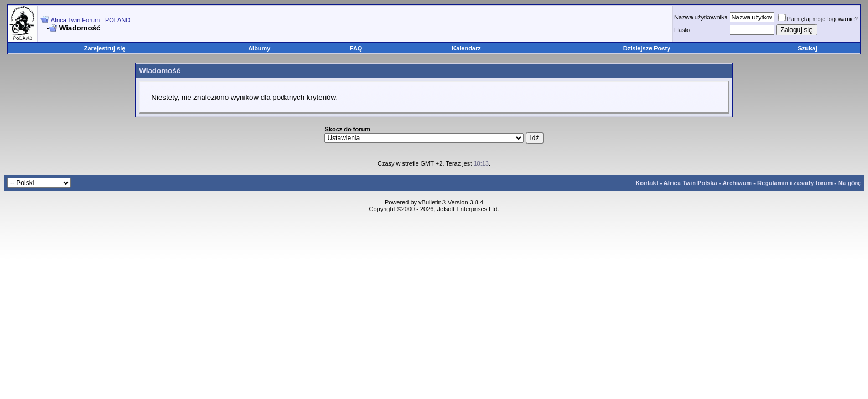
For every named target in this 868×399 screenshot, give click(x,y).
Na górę (849, 183)
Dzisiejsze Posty (647, 48)
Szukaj (807, 48)
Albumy (259, 48)
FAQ (356, 48)
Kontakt (647, 183)
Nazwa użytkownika (701, 17)
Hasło (682, 30)
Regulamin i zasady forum (795, 183)
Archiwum (737, 183)
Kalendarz (466, 48)
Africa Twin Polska (691, 183)
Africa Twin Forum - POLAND (91, 20)
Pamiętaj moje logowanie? (818, 19)
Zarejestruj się (105, 48)
